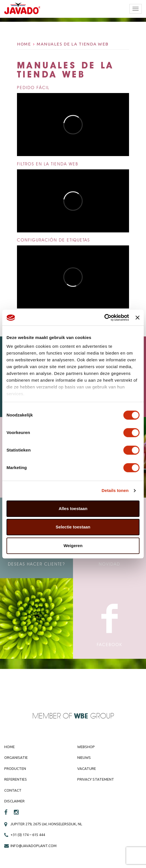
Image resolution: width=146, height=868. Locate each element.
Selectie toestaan (73, 527)
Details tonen (115, 490)
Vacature (87, 768)
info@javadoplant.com (34, 846)
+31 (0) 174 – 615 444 (28, 835)
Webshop (86, 747)
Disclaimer (14, 801)
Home (24, 44)
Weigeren (73, 546)
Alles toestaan (73, 509)
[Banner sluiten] (138, 318)
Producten (15, 768)
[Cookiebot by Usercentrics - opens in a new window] (104, 318)
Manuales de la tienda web (73, 44)
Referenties (16, 779)
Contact (13, 790)
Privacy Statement (96, 779)
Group (94, 716)
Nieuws (84, 757)
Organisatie (16, 757)
